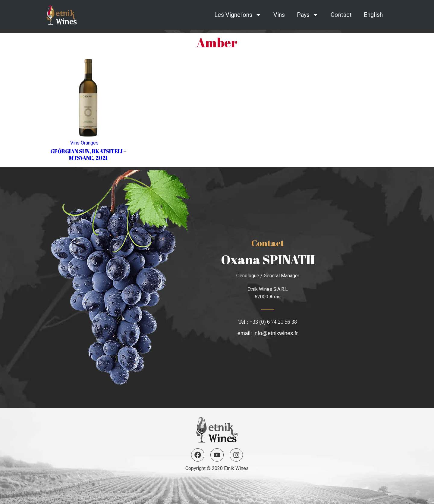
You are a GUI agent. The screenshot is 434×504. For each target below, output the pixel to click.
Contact (341, 15)
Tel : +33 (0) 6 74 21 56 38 (268, 322)
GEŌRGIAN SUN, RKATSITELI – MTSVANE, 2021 (88, 154)
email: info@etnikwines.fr (268, 333)
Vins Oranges (84, 143)
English (373, 15)
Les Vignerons (238, 15)
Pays (308, 15)
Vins (279, 15)
